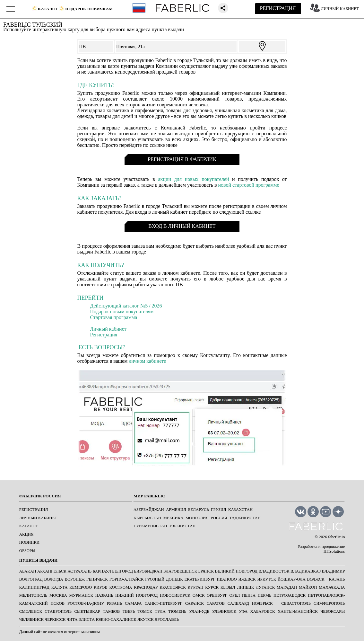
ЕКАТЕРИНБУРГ (200, 579)
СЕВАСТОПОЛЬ (296, 603)
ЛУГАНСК (265, 587)
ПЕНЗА (249, 595)
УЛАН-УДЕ (199, 611)
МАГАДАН (287, 587)
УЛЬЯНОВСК (224, 611)
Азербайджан (149, 510)
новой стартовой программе (248, 185)
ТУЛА (160, 611)
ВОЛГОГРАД (31, 579)
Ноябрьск (262, 603)
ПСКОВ (58, 603)
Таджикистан (245, 518)
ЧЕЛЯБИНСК (31, 619)
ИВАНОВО (227, 579)
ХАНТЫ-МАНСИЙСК (298, 611)
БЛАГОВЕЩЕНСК (180, 571)
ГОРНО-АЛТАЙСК (127, 579)
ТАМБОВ (112, 611)
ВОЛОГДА (53, 579)
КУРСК (212, 587)
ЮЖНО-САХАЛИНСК (116, 619)
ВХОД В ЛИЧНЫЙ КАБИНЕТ (182, 226)
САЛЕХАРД (238, 603)
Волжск (316, 579)
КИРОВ (101, 587)
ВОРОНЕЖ (75, 579)
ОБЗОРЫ (27, 551)
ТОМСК (145, 611)
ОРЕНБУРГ (217, 595)
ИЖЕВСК (247, 579)
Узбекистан (182, 526)
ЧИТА (72, 619)
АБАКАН (28, 571)
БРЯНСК (206, 571)
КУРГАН (196, 587)
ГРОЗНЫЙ (155, 579)
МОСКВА (58, 595)
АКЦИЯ (26, 534)
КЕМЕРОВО (81, 587)
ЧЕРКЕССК (55, 619)
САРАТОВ (216, 603)
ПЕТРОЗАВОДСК (290, 595)
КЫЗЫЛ (228, 587)
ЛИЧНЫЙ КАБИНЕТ (340, 9)
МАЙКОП (308, 587)
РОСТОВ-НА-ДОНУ (86, 603)
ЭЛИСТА (87, 619)
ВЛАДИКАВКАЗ (306, 571)
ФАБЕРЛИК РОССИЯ (40, 496)
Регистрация (104, 335)
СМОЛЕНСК (31, 611)
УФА (243, 611)
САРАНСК (195, 603)
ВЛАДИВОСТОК (274, 571)
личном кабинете (147, 361)
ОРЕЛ (235, 595)
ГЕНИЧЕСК (97, 579)
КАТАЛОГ (29, 526)
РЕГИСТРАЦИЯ (278, 8)
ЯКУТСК (146, 619)
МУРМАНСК (81, 595)
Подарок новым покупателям (122, 312)
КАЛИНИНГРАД (34, 587)
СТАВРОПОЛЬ (58, 611)
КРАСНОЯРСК (173, 587)
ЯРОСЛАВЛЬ (167, 619)
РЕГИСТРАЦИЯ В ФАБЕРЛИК (182, 159)
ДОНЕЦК (174, 579)
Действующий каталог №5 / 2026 (126, 306)
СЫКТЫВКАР (87, 611)
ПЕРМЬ (265, 595)
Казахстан (240, 510)
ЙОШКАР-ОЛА (292, 579)
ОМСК (199, 595)
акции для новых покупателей (193, 179)
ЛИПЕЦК (245, 587)
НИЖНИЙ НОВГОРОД (136, 595)
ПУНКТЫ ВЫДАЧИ (38, 560)
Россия (219, 518)
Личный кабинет (108, 329)
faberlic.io (336, 537)
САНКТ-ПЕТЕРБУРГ (163, 603)
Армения (176, 510)
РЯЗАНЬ (114, 603)
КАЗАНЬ (337, 579)
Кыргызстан (147, 518)
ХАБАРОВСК (263, 611)
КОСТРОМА (121, 587)
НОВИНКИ (29, 542)
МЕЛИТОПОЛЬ (33, 595)
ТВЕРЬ (129, 611)
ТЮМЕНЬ (177, 611)
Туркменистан (150, 526)
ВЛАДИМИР (334, 571)
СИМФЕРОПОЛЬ (329, 603)
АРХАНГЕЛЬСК (52, 571)
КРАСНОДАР (146, 587)
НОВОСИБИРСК (175, 595)
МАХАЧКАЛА (332, 587)
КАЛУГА (60, 587)
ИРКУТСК (267, 579)
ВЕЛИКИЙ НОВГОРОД (236, 571)
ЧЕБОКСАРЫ (333, 611)
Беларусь (199, 510)
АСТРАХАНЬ (79, 571)
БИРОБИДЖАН (148, 571)
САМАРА (133, 603)
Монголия (197, 518)
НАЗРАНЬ (104, 595)
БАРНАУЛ (102, 571)
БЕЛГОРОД (122, 571)
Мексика (173, 518)
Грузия (218, 510)
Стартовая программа (113, 317)
